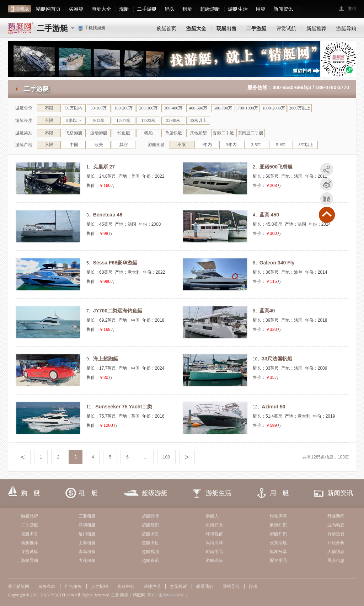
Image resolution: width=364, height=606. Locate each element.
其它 (124, 145)
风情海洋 (214, 543)
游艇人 (212, 516)
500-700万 (223, 108)
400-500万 (198, 108)
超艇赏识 (150, 525)
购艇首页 (166, 28)
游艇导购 (346, 28)
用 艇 (279, 493)
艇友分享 (278, 552)
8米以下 (74, 120)
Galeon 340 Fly (277, 263)
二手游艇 (147, 9)
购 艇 (31, 493)
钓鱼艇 (124, 133)
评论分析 (336, 543)
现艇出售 (30, 534)
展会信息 (336, 561)
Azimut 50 (273, 407)
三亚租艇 (87, 516)
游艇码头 (214, 561)
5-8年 (281, 145)
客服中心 (126, 586)
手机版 (22, 9)
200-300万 (149, 108)
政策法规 (278, 543)
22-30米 (173, 120)
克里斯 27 (104, 167)
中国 (74, 145)
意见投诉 (178, 586)
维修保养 (278, 516)
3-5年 (256, 145)
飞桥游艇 (74, 133)
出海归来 (214, 525)
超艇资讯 (150, 561)
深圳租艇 (87, 525)
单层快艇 (173, 133)
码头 (170, 9)
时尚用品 (214, 552)
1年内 (207, 145)
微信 (352, 9)
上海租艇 (87, 543)
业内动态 (336, 525)
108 (166, 457)
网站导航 (231, 586)
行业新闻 (336, 516)
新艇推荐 (316, 28)
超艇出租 (150, 543)
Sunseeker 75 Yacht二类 (124, 407)
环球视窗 (214, 534)
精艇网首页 (48, 9)
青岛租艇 (87, 552)
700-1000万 (248, 108)
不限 (49, 108)
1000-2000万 (274, 108)
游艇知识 (278, 534)
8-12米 (99, 120)
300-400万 (173, 108)
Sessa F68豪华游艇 (115, 263)
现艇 (124, 9)
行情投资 (336, 534)
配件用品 (278, 561)
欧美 (99, 145)
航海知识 (278, 525)
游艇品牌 (30, 516)
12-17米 (124, 120)
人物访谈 (336, 552)
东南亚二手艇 (251, 133)
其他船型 (198, 133)
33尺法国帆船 (277, 359)
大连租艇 (87, 561)
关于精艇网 (18, 586)
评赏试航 (286, 28)
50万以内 (74, 108)
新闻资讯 (283, 9)
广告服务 (73, 586)
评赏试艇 (30, 552)
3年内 (231, 145)
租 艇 (88, 493)
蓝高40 (267, 311)
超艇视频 (150, 552)
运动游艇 (99, 133)
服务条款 (47, 586)
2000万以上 (300, 108)
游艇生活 (238, 9)
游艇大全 (101, 9)
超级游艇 (210, 9)
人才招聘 (100, 586)
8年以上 (306, 145)
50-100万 (99, 108)
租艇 (187, 9)
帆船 (149, 133)
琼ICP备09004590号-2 (168, 595)
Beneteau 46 (108, 215)
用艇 (261, 9)
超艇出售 (150, 534)
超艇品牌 (150, 516)
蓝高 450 (269, 215)
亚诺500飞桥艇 (276, 167)
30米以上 (198, 120)
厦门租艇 (87, 534)
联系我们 (205, 586)
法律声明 (152, 586)
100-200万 (124, 108)
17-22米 (149, 120)
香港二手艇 (223, 133)
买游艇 (76, 9)
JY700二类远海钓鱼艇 (118, 311)
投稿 (253, 586)
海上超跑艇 (106, 359)
